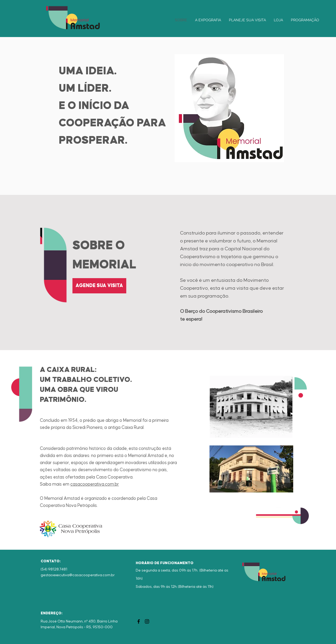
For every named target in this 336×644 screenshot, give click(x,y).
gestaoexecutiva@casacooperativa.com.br (78, 575)
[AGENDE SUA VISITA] (99, 286)
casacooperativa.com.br (95, 484)
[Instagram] (147, 621)
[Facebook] (139, 621)
